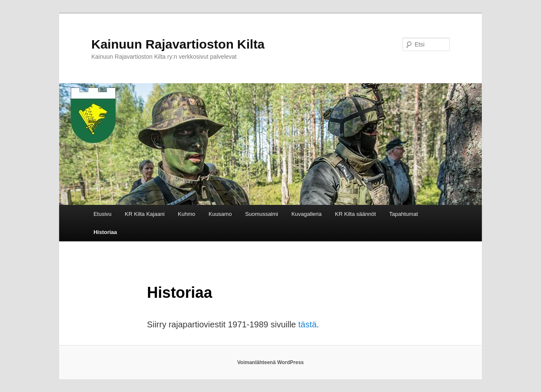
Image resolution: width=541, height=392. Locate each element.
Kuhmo (187, 214)
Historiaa (105, 232)
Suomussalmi (262, 214)
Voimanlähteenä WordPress (270, 362)
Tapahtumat (404, 214)
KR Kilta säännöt (355, 214)
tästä (307, 324)
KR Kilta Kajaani (145, 214)
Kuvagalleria (306, 214)
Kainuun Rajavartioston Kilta (178, 44)
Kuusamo (220, 214)
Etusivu (102, 214)
